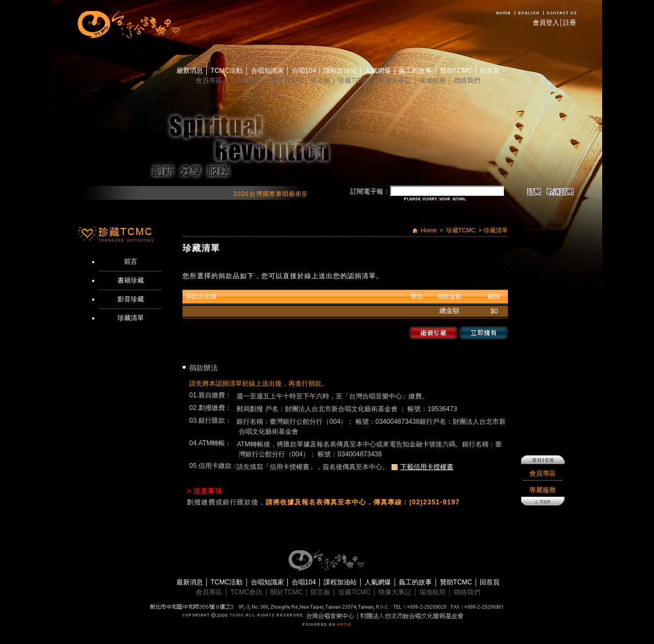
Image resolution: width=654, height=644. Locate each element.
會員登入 (546, 23)
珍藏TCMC (355, 81)
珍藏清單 (131, 318)
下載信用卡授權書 (427, 467)
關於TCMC (287, 81)
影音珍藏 (131, 299)
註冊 (570, 23)
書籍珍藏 (131, 280)
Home (429, 230)
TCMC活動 (228, 71)
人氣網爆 (379, 71)
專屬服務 (543, 387)
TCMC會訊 (248, 81)
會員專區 (210, 81)
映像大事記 (396, 81)
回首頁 (490, 71)
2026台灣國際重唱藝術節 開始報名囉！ (301, 194)
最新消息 (191, 71)
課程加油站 (341, 71)
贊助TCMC (457, 71)
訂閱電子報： (370, 191)
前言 (131, 262)
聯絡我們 (467, 81)
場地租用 (433, 81)
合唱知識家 (268, 71)
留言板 (321, 81)
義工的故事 (416, 71)
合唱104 (305, 71)
